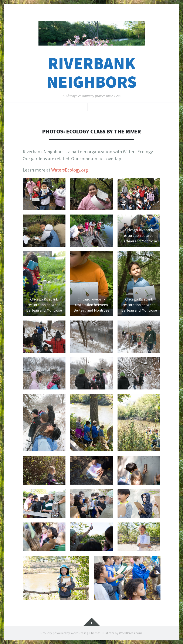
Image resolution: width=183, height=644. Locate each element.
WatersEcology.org (70, 170)
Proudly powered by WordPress (63, 633)
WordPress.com (131, 633)
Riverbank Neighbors (92, 73)
